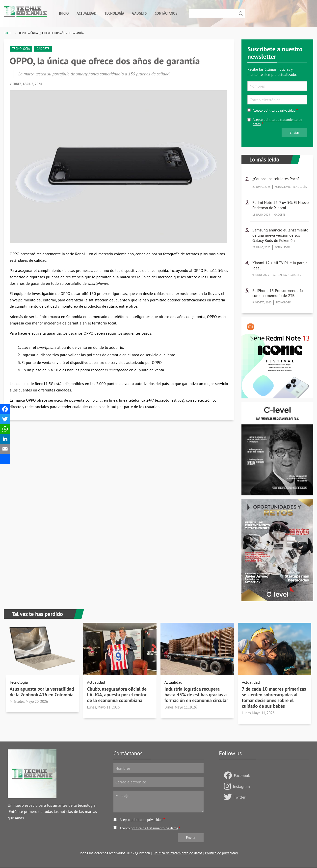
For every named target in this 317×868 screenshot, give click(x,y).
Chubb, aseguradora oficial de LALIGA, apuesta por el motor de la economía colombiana (117, 694)
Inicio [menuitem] (64, 13)
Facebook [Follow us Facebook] (242, 775)
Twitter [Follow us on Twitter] (240, 797)
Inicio (8, 33)
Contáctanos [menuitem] (166, 13)
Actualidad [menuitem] (86, 13)
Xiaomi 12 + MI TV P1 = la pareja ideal (280, 265)
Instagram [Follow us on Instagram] (241, 786)
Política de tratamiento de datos (178, 853)
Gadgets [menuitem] (140, 13)
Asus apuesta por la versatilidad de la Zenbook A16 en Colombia (42, 692)
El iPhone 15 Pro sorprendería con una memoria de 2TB (278, 293)
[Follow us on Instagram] (228, 787)
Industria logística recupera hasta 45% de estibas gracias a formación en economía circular (196, 694)
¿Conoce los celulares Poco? (276, 179)
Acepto (274, 111)
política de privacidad (280, 110)
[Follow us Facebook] (229, 776)
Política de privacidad (221, 853)
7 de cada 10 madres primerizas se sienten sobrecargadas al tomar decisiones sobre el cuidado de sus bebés (274, 697)
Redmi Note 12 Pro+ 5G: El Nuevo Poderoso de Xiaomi (281, 205)
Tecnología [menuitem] (114, 13)
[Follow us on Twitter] (229, 797)
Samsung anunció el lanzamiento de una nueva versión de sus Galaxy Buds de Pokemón (280, 235)
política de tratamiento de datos (277, 122)
